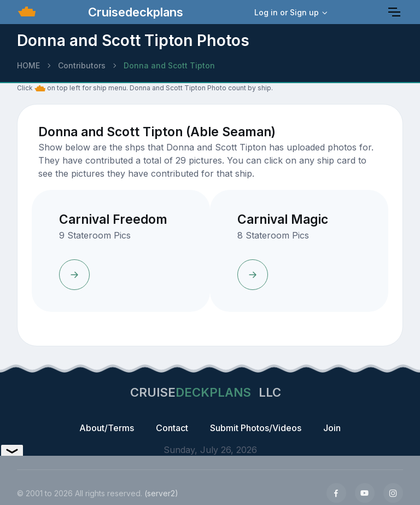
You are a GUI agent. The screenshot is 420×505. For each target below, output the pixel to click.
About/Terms (107, 428)
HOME (28, 65)
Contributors (82, 65)
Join (332, 428)
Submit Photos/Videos (256, 428)
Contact (172, 428)
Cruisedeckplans (134, 12)
